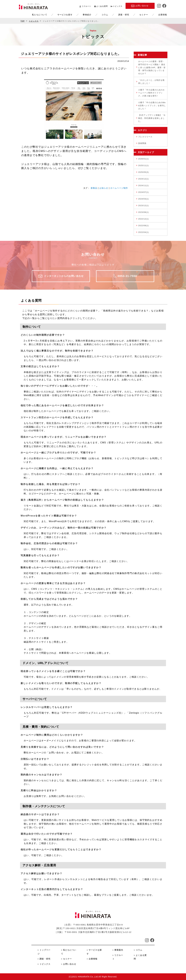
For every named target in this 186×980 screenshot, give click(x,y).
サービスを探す (58, 15)
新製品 (94, 188)
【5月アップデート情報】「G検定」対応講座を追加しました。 (152, 118)
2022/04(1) (143, 232)
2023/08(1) (143, 212)
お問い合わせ (70, 964)
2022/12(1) (143, 219)
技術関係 (142, 143)
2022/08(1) (143, 226)
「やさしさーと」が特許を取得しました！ (151, 82)
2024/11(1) (143, 185)
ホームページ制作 (119, 188)
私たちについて (33, 15)
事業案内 (119, 950)
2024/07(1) (143, 192)
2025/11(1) (143, 165)
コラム (98, 15)
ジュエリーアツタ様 (57, 147)
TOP (23, 21)
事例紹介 (81, 15)
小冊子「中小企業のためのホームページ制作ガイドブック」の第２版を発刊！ (151, 93)
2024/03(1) (143, 199)
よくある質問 (102, 6)
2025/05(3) (143, 172)
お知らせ (104, 188)
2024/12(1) (143, 179)
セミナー (137, 15)
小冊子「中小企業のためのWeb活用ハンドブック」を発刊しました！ (152, 106)
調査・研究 (117, 15)
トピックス (118, 6)
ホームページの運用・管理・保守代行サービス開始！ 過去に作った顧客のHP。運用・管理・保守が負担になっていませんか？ (152, 67)
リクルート (86, 6)
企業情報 (156, 15)
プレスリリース (145, 137)
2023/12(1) (143, 206)
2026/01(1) (143, 159)
